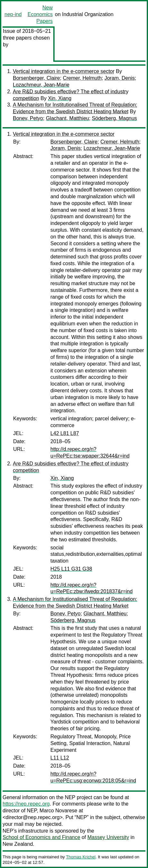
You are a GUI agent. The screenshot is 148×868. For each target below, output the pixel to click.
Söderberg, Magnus (114, 118)
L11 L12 (60, 758)
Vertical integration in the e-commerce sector (64, 71)
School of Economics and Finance (41, 837)
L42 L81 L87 (65, 433)
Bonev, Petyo (28, 118)
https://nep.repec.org (26, 804)
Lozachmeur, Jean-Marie (41, 85)
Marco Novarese (58, 811)
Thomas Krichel (81, 857)
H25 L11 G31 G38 (71, 569)
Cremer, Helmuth (82, 78)
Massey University (108, 837)
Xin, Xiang (60, 98)
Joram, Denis (119, 78)
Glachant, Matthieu (67, 118)
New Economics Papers (40, 14)
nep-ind (13, 14)
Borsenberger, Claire (36, 78)
